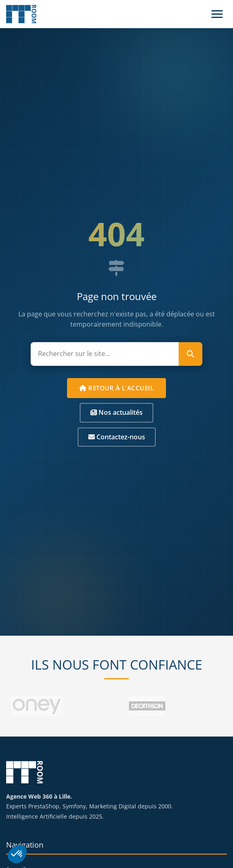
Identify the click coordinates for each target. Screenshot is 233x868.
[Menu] (217, 14)
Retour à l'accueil (116, 388)
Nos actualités (116, 412)
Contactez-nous (117, 437)
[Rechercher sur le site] (105, 354)
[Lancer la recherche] (190, 354)
